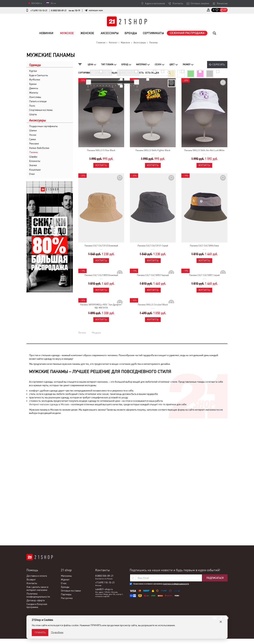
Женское (87, 33)
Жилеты (34, 93)
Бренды (131, 33)
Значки (33, 165)
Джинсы (34, 88)
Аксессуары (110, 33)
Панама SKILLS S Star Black (101, 150)
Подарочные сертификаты (43, 126)
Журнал (65, 454)
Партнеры (66, 469)
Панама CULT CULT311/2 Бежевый (101, 246)
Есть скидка (152, 73)
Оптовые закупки (200, 3)
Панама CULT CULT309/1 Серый (204, 275)
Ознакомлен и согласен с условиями (161, 458)
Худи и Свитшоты (39, 75)
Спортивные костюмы (41, 110)
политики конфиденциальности (176, 458)
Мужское (67, 33)
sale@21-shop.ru (104, 464)
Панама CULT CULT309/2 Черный (153, 275)
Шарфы (33, 157)
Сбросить (219, 65)
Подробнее (57, 632)
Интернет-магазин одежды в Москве (49, 404)
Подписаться (215, 452)
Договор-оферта (36, 475)
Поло (32, 106)
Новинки (46, 33)
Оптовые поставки (71, 465)
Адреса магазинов (155, 3)
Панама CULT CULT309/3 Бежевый (101, 275)
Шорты (33, 114)
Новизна (101, 73)
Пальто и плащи (38, 101)
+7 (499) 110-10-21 (39, 11)
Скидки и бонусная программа (37, 480)
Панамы (33, 152)
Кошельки (35, 170)
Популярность (136, 73)
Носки (33, 135)
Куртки (33, 71)
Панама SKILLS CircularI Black (153, 305)
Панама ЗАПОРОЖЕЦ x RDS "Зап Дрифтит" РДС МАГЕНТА (101, 306)
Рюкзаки (34, 144)
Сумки (32, 139)
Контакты (178, 3)
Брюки (33, 84)
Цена (111, 73)
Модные (96, 333)
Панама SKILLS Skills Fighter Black (153, 150)
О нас (64, 458)
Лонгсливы (35, 97)
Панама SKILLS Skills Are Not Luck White (204, 150)
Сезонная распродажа (187, 33)
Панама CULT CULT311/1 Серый (153, 246)
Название (120, 73)
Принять (40, 633)
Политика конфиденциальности (38, 470)
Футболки (35, 80)
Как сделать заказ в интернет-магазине (37, 463)
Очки (32, 174)
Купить (101, 165)
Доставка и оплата (37, 450)
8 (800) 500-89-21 (59, 11)
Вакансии (222, 3)
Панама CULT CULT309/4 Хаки (204, 246)
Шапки (33, 130)
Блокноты (35, 161)
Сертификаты (153, 33)
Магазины (66, 450)
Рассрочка (67, 473)
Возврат (31, 454)
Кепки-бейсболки (39, 148)
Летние (82, 333)
